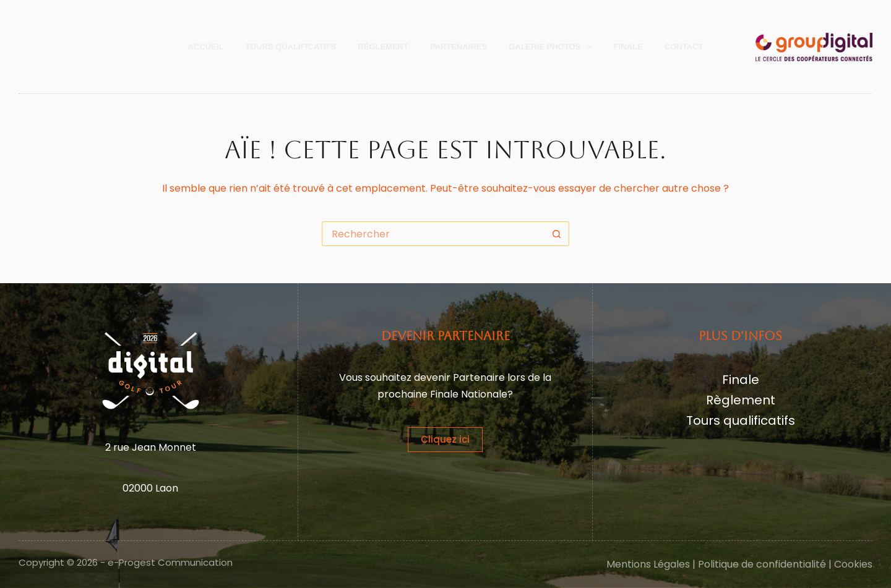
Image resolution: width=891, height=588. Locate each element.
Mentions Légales (648, 564)
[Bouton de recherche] (557, 234)
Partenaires (458, 47)
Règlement (741, 400)
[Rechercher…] (433, 234)
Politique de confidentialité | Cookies (785, 564)
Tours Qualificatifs (291, 47)
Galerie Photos (553, 47)
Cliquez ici (445, 439)
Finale (628, 47)
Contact (684, 47)
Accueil (206, 47)
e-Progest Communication (170, 562)
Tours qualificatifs (741, 420)
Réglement (383, 47)
